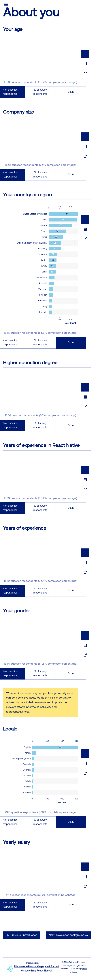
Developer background (68, 935)
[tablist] (85, 64)
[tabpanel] (47, 69)
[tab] (85, 54)
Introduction (22, 935)
